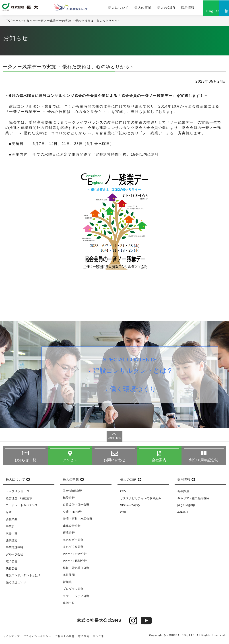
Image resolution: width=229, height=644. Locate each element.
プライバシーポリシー (37, 638)
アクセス (70, 461)
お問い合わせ (114, 461)
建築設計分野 (72, 527)
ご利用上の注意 (65, 638)
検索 (218, 13)
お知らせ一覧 (25, 461)
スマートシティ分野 (76, 597)
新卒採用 (183, 493)
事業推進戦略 (15, 549)
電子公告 (12, 563)
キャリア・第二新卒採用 (193, 500)
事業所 (10, 528)
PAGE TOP (114, 440)
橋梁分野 (69, 499)
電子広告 (84, 638)
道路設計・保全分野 (76, 506)
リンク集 (99, 638)
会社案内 (159, 461)
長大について (103, 8)
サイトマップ (12, 638)
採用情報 (170, 8)
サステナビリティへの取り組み (141, 500)
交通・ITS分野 (73, 513)
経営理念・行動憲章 (19, 500)
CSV (123, 493)
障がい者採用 (186, 507)
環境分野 (69, 534)
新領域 (67, 583)
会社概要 (12, 521)
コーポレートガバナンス (22, 507)
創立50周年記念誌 (204, 461)
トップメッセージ (18, 493)
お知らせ (30, 22)
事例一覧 (69, 604)
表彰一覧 (12, 535)
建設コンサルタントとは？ (134, 373)
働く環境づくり (134, 392)
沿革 (9, 514)
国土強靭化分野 (72, 492)
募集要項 (183, 514)
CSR (123, 514)
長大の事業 (127, 8)
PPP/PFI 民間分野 (75, 562)
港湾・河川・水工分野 (78, 520)
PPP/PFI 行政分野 (75, 555)
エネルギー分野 (73, 541)
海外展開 (69, 576)
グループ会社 (15, 556)
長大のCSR (149, 8)
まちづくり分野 (73, 548)
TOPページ (14, 22)
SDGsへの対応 (130, 507)
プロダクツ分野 (73, 590)
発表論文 (12, 542)
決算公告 (12, 570)
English (196, 13)
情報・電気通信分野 (76, 569)
